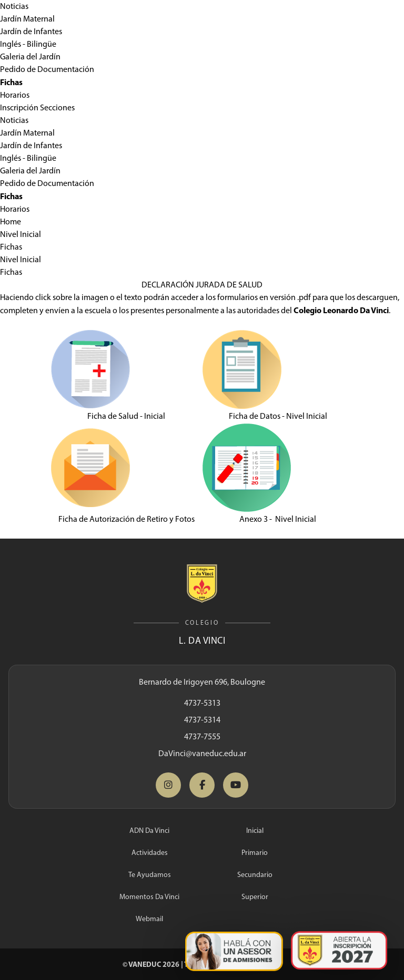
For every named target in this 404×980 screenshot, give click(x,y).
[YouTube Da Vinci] (236, 785)
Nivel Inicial (21, 234)
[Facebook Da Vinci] (202, 785)
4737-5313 (202, 703)
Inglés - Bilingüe (28, 44)
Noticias (14, 6)
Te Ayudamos (150, 875)
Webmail (149, 919)
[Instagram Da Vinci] (168, 785)
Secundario (255, 875)
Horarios (15, 95)
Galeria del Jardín (30, 56)
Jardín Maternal (27, 19)
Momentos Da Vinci (149, 897)
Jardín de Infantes (31, 31)
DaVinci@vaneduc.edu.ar (202, 753)
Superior (255, 897)
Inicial (255, 831)
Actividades (150, 853)
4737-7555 (202, 736)
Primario (255, 853)
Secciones (57, 107)
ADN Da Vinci (149, 831)
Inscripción (19, 107)
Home (11, 221)
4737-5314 (202, 720)
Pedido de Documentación (47, 69)
